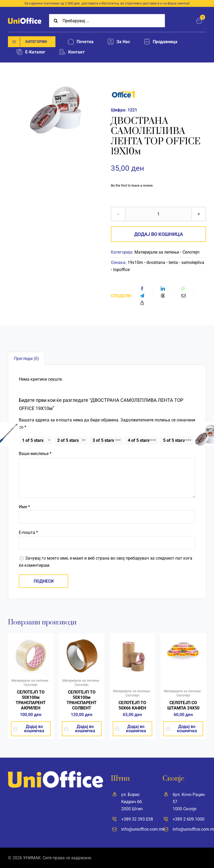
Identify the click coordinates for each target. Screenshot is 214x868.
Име (24, 507)
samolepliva (193, 262)
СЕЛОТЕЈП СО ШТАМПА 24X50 (183, 705)
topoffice (121, 270)
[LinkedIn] (163, 289)
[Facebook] (142, 289)
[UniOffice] (25, 20)
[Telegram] (142, 296)
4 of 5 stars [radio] (139, 440)
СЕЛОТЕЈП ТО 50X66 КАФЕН (132, 705)
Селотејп (191, 252)
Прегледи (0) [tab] (26, 359)
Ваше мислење (35, 454)
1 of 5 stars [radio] (33, 440)
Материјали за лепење (157, 252)
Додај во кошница (159, 234)
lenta (173, 262)
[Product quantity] (158, 214)
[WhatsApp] (183, 289)
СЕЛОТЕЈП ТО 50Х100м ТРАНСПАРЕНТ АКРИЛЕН (31, 700)
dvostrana (156, 262)
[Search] (56, 21)
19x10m (135, 262)
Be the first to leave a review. (132, 185)
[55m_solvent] (82, 638)
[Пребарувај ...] (107, 21)
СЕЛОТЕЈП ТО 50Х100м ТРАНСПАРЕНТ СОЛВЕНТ (82, 700)
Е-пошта (28, 532)
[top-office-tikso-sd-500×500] (31, 638)
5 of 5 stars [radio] (174, 440)
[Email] (184, 296)
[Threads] (163, 296)
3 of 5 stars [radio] (103, 440)
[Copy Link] (142, 303)
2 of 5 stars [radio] (68, 440)
